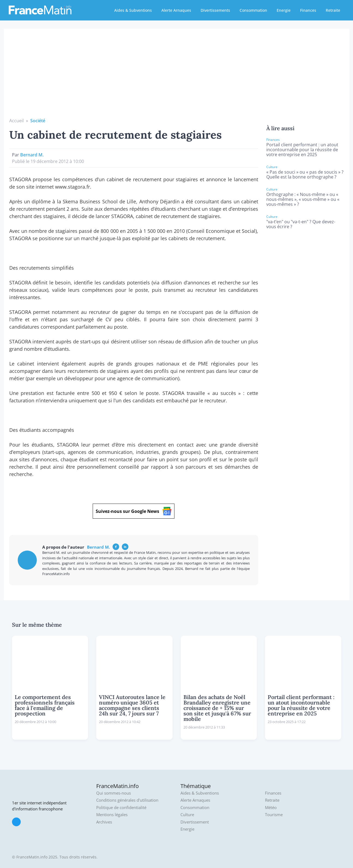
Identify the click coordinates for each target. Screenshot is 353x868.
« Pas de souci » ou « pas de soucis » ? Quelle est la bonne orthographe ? (305, 174)
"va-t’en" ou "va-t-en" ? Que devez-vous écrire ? (301, 224)
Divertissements (215, 10)
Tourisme (274, 815)
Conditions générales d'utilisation (127, 800)
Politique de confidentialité (121, 808)
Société (38, 121)
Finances (308, 10)
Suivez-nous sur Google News (134, 511)
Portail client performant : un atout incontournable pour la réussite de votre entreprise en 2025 (302, 150)
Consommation (253, 10)
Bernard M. (32, 155)
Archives (104, 822)
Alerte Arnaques (176, 10)
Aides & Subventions (133, 10)
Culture (187, 815)
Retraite (333, 10)
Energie (284, 10)
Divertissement (195, 822)
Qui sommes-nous (114, 793)
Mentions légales (112, 815)
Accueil (16, 121)
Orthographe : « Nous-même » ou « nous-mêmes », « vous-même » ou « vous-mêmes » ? (303, 199)
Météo (271, 808)
